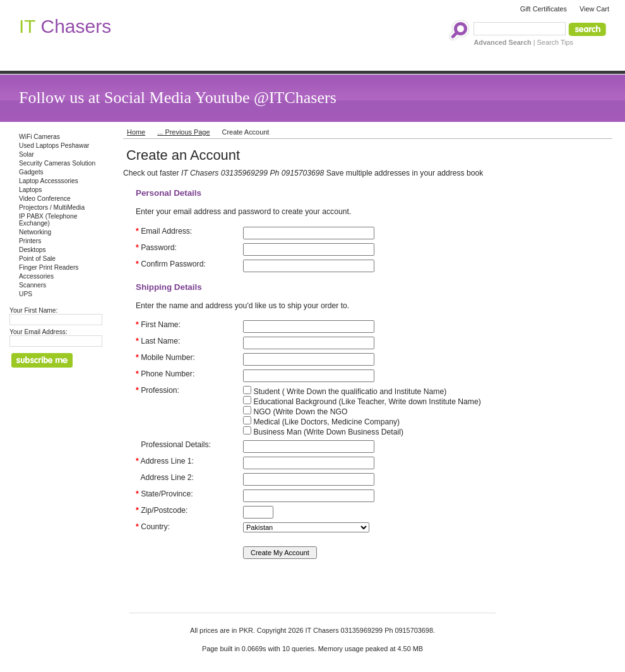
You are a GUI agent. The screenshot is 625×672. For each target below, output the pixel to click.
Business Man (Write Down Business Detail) (323, 432)
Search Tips (555, 42)
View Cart (594, 9)
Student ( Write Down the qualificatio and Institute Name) (345, 392)
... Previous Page (183, 132)
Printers (30, 241)
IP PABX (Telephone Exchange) (48, 220)
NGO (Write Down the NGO (295, 412)
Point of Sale (37, 259)
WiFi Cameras (39, 137)
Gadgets (31, 172)
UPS (26, 294)
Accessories (36, 276)
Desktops (33, 250)
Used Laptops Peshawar (54, 146)
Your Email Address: (39, 332)
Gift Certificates (544, 9)
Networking (35, 232)
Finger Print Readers (49, 267)
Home (136, 132)
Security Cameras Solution (57, 163)
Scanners (33, 285)
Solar (27, 154)
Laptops (30, 190)
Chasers (65, 26)
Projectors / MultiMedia (52, 207)
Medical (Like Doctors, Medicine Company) (321, 422)
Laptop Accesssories (49, 181)
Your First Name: (33, 310)
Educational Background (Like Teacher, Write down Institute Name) (362, 402)
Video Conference (45, 199)
